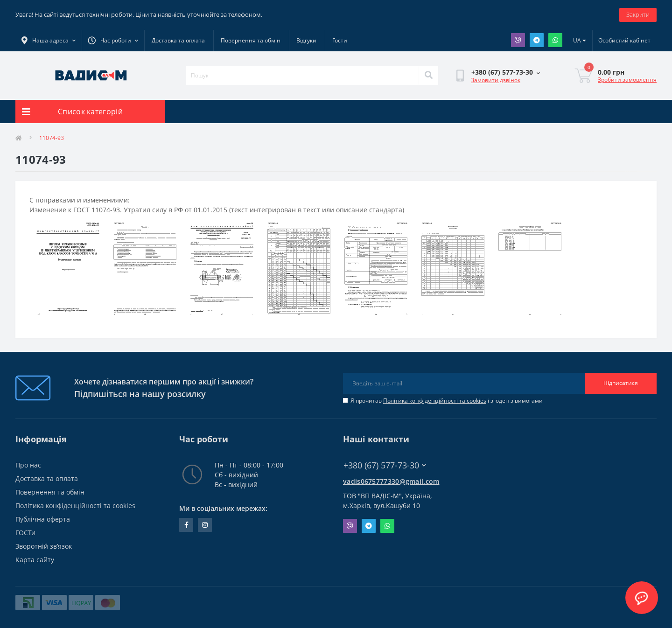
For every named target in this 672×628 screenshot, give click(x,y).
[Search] (428, 76)
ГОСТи (25, 533)
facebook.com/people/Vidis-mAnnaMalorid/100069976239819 (186, 525)
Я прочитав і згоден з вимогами (447, 401)
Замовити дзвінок (496, 80)
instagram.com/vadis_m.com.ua (205, 525)
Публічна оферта (43, 519)
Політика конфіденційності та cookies (435, 401)
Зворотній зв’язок (44, 546)
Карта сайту (35, 560)
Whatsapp (555, 40)
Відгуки (306, 40)
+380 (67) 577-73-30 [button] (385, 465)
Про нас (28, 465)
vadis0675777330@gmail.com (391, 481)
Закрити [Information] (638, 14)
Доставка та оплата (178, 40)
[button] (113, 41)
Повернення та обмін (251, 40)
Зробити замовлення (627, 80)
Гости (340, 40)
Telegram (537, 40)
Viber (518, 40)
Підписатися (621, 383)
